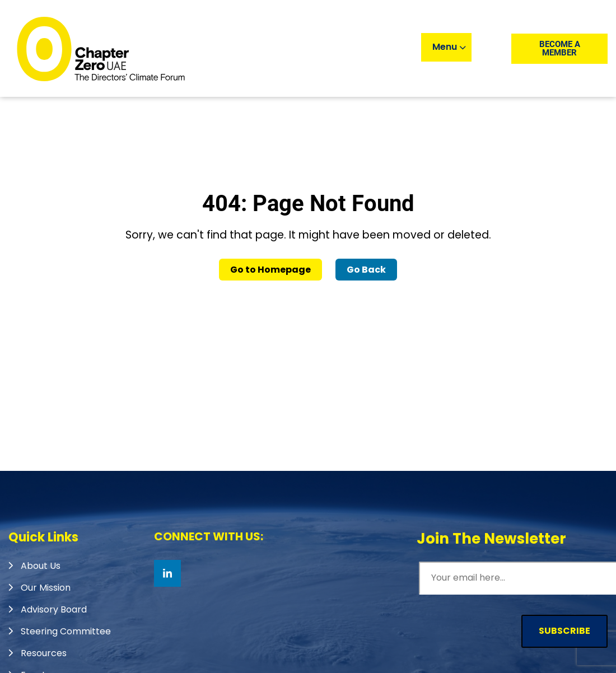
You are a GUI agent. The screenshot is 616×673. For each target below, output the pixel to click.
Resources (44, 653)
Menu (449, 47)
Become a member (560, 48)
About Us (41, 566)
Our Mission (46, 588)
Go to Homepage (270, 270)
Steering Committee (66, 631)
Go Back (366, 270)
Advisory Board (54, 609)
